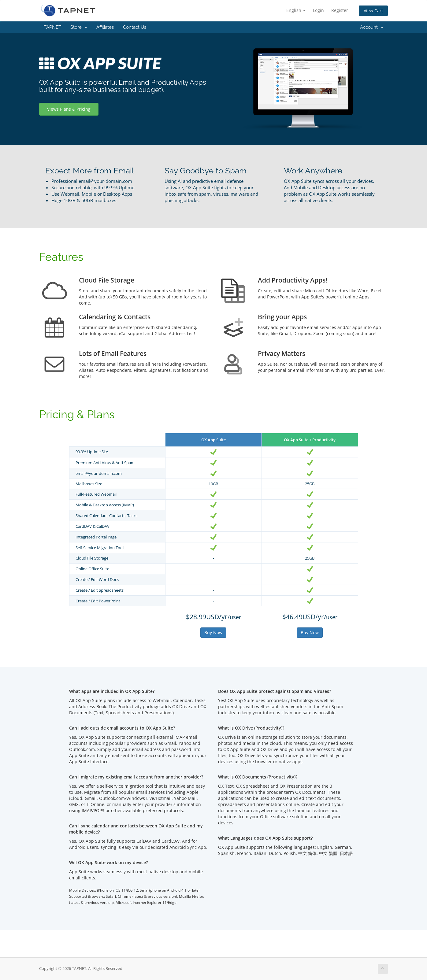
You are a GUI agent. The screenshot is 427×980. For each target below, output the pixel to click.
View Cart (373, 11)
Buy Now (213, 632)
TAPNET (52, 27)
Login (318, 10)
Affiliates (105, 27)
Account (372, 27)
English (296, 10)
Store (79, 27)
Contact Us (135, 27)
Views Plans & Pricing (69, 109)
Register (340, 10)
